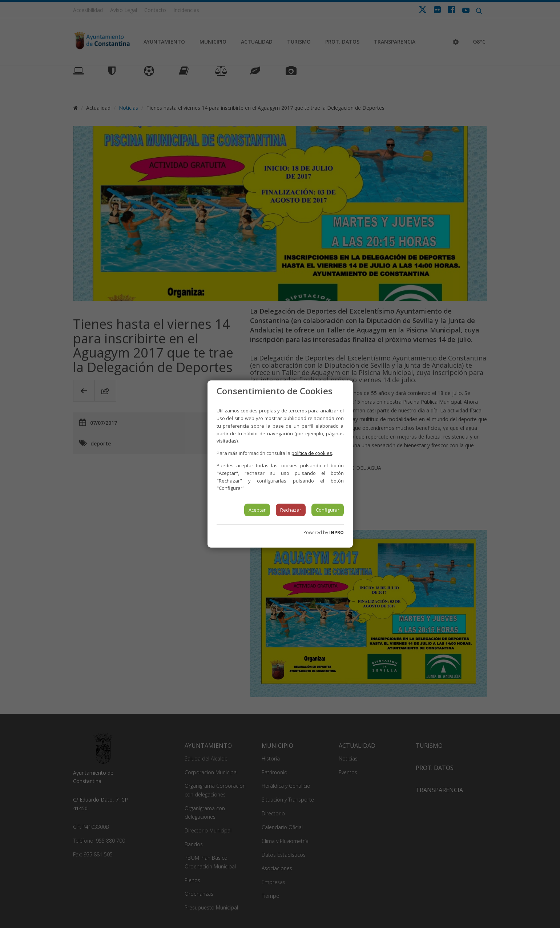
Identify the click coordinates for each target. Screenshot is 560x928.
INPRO (337, 532)
